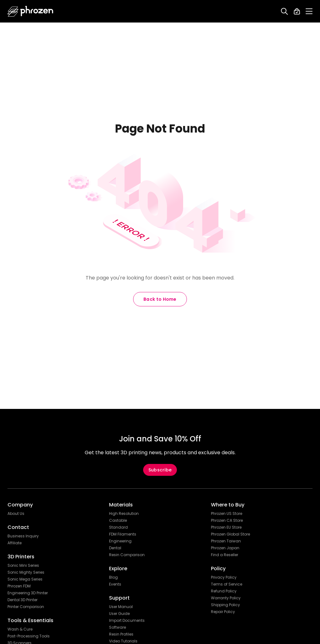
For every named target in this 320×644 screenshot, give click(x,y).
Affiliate (15, 543)
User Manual (121, 607)
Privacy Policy (224, 577)
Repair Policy (223, 612)
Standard (118, 527)
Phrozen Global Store (230, 534)
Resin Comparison (127, 555)
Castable (118, 521)
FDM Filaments (123, 534)
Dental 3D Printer (22, 600)
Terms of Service (227, 584)
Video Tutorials (123, 641)
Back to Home (160, 299)
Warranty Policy (226, 598)
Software (117, 627)
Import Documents (127, 621)
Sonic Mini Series (23, 566)
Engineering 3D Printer (28, 593)
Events (115, 584)
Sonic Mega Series (25, 579)
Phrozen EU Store (226, 527)
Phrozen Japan (225, 548)
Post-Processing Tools (29, 636)
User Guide (119, 614)
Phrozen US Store (227, 514)
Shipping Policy (225, 605)
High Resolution (124, 514)
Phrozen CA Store (227, 521)
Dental (115, 548)
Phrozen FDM (19, 586)
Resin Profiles (121, 634)
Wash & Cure (20, 629)
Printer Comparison (26, 607)
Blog (113, 577)
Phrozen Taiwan (226, 541)
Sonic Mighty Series (26, 572)
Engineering (120, 541)
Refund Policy (224, 591)
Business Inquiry (23, 536)
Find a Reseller (225, 555)
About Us (16, 514)
